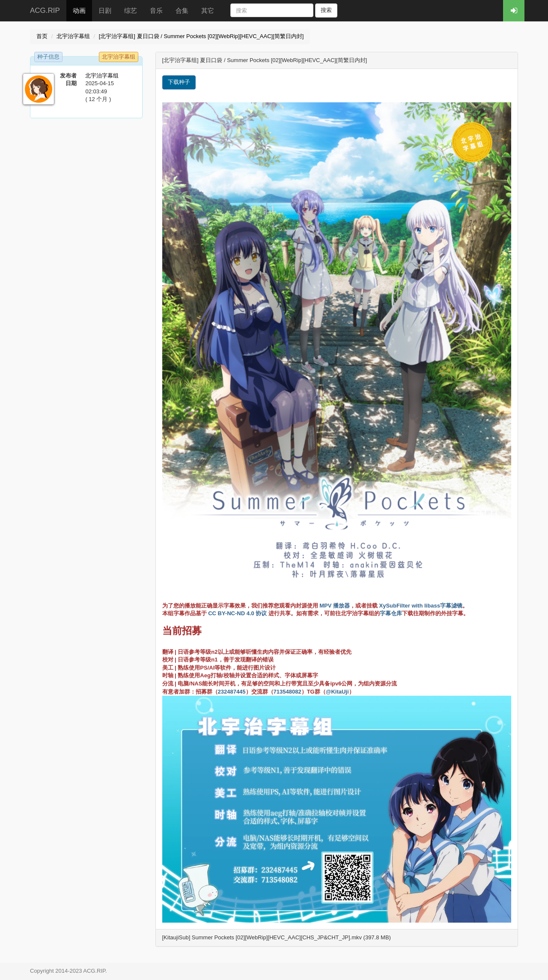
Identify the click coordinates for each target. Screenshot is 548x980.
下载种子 (179, 82)
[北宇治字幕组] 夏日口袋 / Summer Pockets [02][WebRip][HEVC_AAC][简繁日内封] (201, 36)
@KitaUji (337, 692)
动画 (79, 10)
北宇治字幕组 (73, 36)
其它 (208, 10)
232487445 (232, 692)
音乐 (156, 10)
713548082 (287, 692)
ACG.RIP (45, 10)
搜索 (326, 10)
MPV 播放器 (335, 606)
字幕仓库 (391, 613)
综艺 (131, 10)
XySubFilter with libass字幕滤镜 (421, 606)
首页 (42, 36)
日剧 (105, 10)
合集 (182, 10)
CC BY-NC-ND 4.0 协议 (237, 613)
